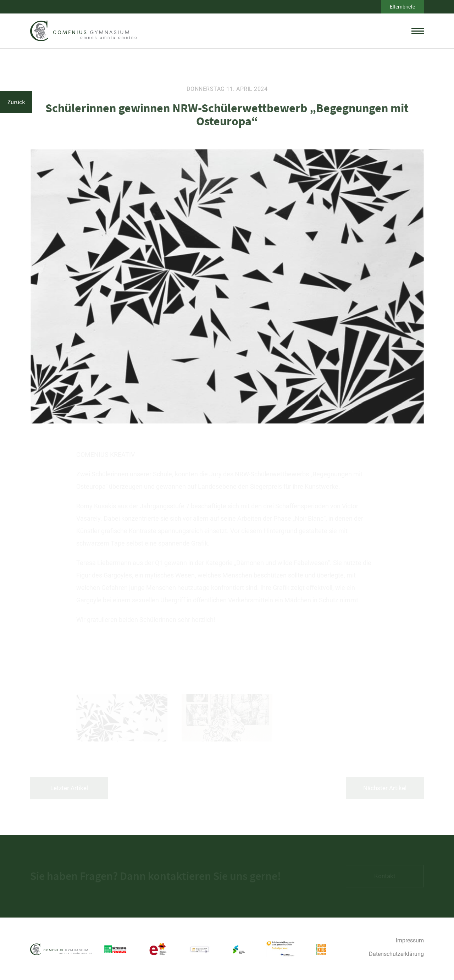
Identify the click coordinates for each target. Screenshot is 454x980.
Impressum (410, 940)
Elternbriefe (402, 7)
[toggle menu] (418, 31)
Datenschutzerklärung (396, 954)
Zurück (16, 102)
